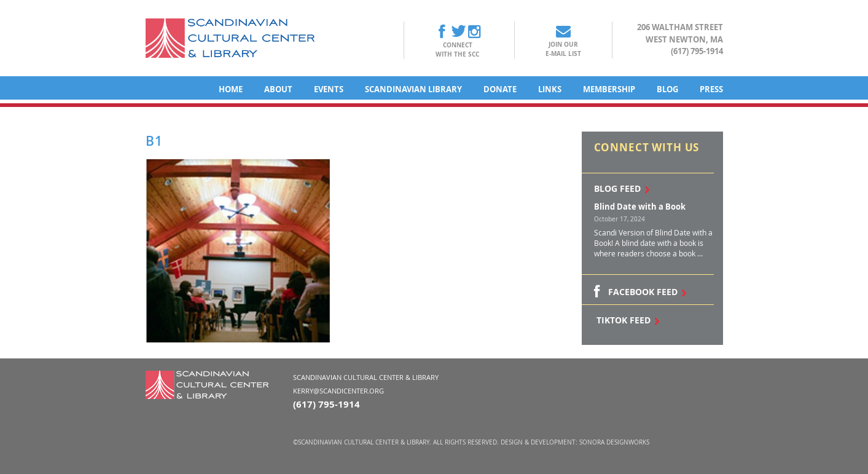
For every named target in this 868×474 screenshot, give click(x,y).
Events (329, 89)
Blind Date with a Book (640, 207)
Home (231, 89)
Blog (667, 89)
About (278, 89)
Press (711, 89)
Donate (500, 89)
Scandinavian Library (413, 89)
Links (550, 89)
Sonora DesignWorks (614, 442)
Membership (609, 89)
